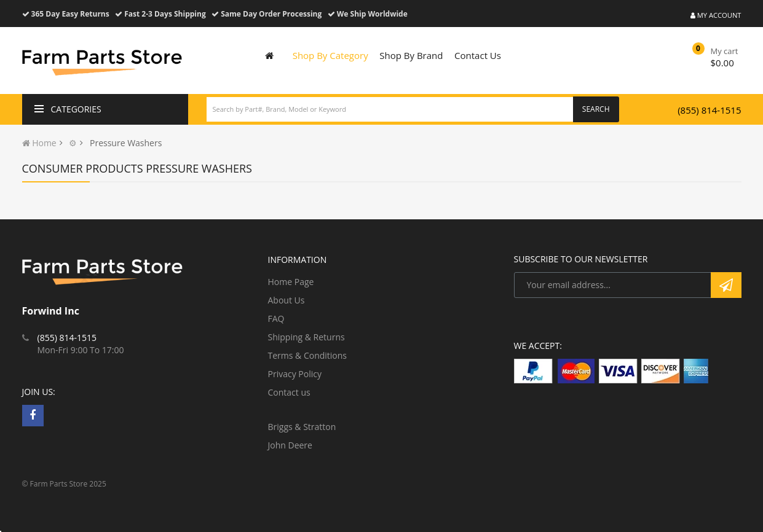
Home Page (291, 282)
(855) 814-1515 (709, 110)
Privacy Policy (295, 374)
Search (596, 109)
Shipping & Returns (306, 337)
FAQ (276, 319)
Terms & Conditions (308, 355)
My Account (716, 15)
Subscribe (726, 285)
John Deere (290, 445)
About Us (287, 300)
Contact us (289, 392)
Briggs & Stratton (302, 427)
